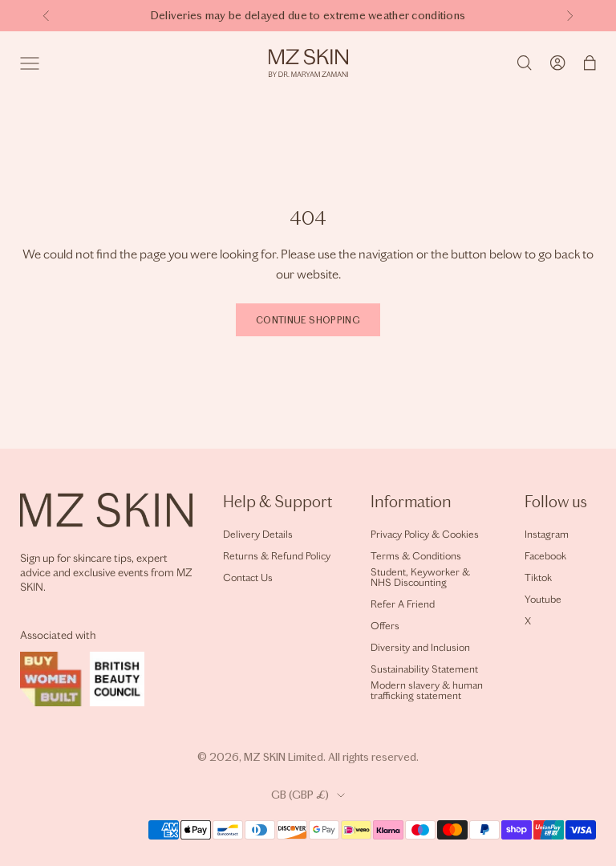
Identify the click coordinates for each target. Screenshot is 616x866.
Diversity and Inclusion (420, 647)
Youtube (543, 599)
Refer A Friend (403, 604)
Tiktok (538, 577)
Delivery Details (258, 534)
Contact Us (248, 577)
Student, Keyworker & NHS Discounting (420, 577)
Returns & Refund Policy (277, 556)
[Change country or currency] (308, 795)
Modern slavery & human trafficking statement (427, 690)
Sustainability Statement (424, 669)
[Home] (308, 63)
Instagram (547, 534)
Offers (385, 626)
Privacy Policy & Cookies (425, 534)
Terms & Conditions (416, 556)
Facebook (545, 556)
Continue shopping (308, 320)
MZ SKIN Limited (284, 757)
